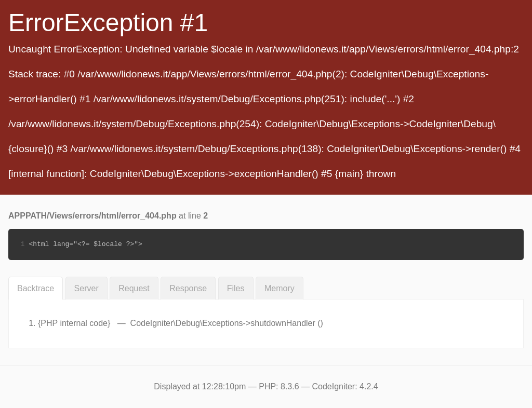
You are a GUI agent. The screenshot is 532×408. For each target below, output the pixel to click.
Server (87, 288)
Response (188, 288)
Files (236, 288)
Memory (280, 288)
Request (134, 288)
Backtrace (36, 288)
